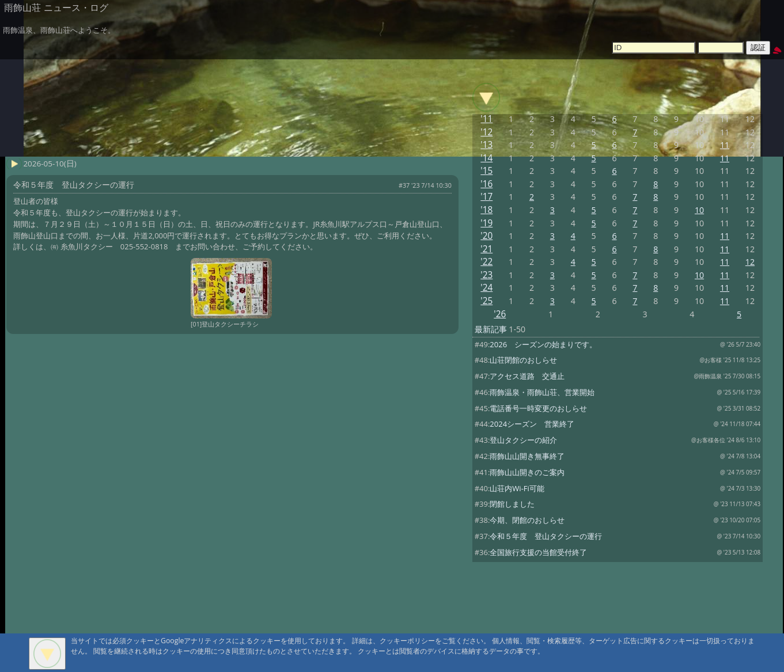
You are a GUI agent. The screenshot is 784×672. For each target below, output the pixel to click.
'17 (486, 197)
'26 (500, 314)
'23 (486, 275)
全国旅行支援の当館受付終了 (538, 552)
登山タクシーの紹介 (523, 440)
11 (725, 145)
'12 (486, 132)
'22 (486, 262)
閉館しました (512, 504)
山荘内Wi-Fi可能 (517, 488)
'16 (486, 184)
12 (750, 262)
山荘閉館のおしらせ (523, 360)
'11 (486, 119)
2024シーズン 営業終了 (532, 424)
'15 (486, 171)
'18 (486, 210)
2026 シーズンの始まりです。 (543, 344)
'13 (486, 145)
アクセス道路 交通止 (527, 376)
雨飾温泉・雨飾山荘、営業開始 (542, 392)
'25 (486, 301)
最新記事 (491, 329)
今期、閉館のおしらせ (527, 520)
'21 (486, 249)
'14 (486, 158)
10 (699, 210)
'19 (486, 223)
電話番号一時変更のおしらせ (538, 408)
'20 (486, 236)
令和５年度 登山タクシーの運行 (546, 536)
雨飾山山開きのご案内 (527, 472)
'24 (486, 288)
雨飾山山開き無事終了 (527, 456)
